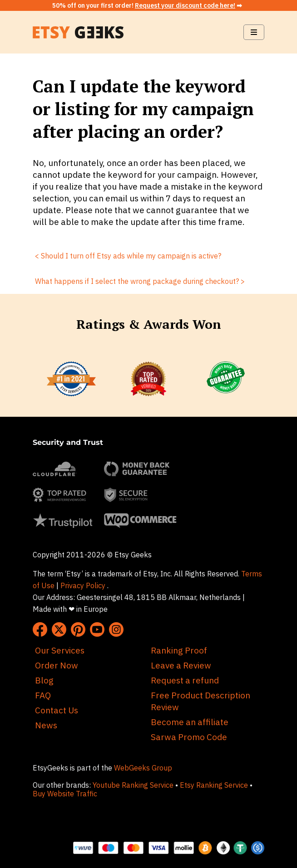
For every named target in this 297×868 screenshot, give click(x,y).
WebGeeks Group (143, 768)
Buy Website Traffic (66, 794)
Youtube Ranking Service (133, 785)
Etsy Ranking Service (214, 785)
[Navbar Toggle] (254, 32)
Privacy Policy (83, 585)
